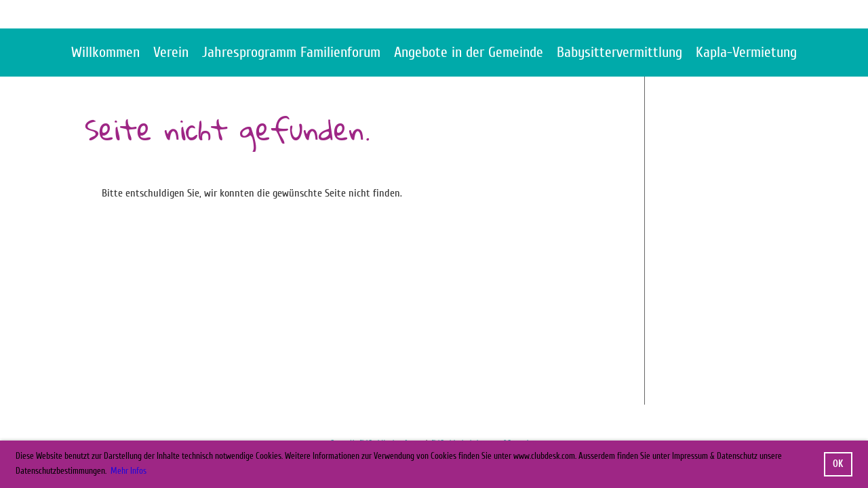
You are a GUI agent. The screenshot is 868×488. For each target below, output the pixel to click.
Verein (171, 52)
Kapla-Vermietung (746, 52)
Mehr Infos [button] (129, 471)
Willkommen (105, 52)
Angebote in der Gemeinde (469, 52)
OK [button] (838, 464)
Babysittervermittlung (619, 52)
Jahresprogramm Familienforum (291, 52)
